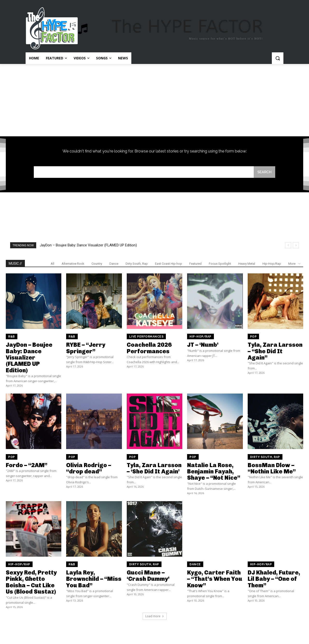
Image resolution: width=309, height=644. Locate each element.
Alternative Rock (73, 264)
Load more (155, 616)
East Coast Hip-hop (169, 264)
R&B (12, 337)
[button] (278, 58)
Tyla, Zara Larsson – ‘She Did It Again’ (154, 468)
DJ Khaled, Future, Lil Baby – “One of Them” (274, 579)
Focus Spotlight (220, 264)
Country (97, 264)
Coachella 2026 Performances (149, 348)
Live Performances (146, 337)
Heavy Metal (247, 264)
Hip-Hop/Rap (272, 264)
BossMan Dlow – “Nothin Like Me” (272, 468)
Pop (253, 337)
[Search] (264, 172)
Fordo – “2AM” (27, 465)
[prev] (288, 246)
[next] (296, 246)
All (53, 264)
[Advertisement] (154, 100)
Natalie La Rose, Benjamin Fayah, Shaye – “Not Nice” (214, 471)
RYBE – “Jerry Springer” (86, 348)
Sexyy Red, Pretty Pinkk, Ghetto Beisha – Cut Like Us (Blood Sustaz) (31, 582)
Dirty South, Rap (137, 264)
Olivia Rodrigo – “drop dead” (89, 468)
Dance (114, 264)
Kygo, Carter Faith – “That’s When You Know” (215, 579)
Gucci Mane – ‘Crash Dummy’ (148, 576)
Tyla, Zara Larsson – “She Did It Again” (275, 351)
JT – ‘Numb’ (203, 345)
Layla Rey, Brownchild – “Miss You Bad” (94, 579)
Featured (195, 264)
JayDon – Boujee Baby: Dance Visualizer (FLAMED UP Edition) (88, 245)
